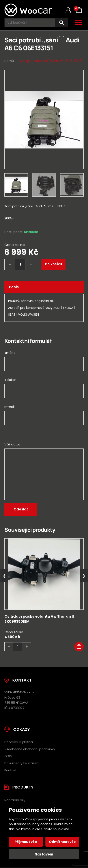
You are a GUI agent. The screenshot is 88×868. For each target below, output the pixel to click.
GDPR (8, 756)
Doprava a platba (19, 742)
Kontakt (10, 770)
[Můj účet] (68, 10)
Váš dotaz (12, 444)
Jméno (10, 353)
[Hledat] (62, 23)
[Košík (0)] (79, 10)
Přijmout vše (26, 842)
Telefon (10, 380)
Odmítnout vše (62, 842)
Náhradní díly (15, 800)
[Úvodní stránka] (28, 10)
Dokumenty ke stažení (22, 763)
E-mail (9, 407)
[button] (79, 647)
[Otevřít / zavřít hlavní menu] (78, 23)
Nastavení (44, 854)
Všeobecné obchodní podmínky (30, 749)
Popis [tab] (14, 287)
